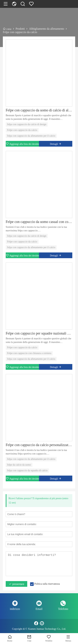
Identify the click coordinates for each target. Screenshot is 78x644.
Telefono (63, 609)
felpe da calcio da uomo (19, 465)
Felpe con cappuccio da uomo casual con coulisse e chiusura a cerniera (39, 222)
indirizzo (15, 609)
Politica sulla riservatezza (47, 584)
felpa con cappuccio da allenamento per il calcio (31, 136)
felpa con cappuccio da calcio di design (27, 124)
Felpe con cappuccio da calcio (22, 130)
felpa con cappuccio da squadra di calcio (27, 470)
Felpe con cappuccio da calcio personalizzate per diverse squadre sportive (39, 445)
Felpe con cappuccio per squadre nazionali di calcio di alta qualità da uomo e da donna (39, 333)
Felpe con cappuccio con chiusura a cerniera (29, 353)
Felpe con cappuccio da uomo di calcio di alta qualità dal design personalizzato (39, 110)
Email (39, 609)
